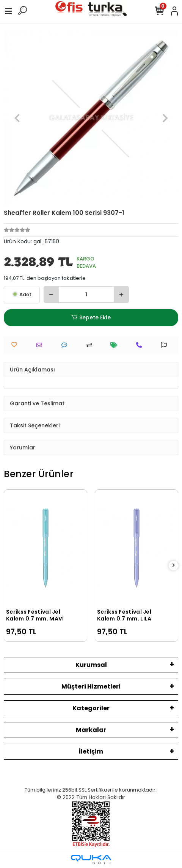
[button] (17, 118)
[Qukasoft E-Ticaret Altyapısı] (91, 859)
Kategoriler (91, 708)
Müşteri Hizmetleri (91, 686)
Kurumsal (91, 665)
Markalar (91, 730)
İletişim (91, 751)
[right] (174, 566)
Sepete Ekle (91, 318)
